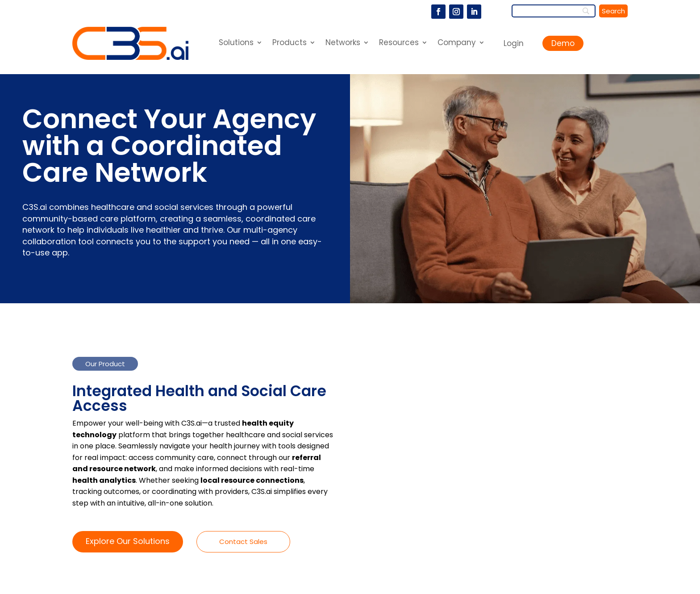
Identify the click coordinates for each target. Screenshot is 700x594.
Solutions (236, 44)
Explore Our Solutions (128, 541)
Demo (563, 43)
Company (457, 44)
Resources (399, 44)
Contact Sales (243, 542)
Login (514, 43)
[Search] (554, 11)
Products (290, 44)
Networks (343, 44)
